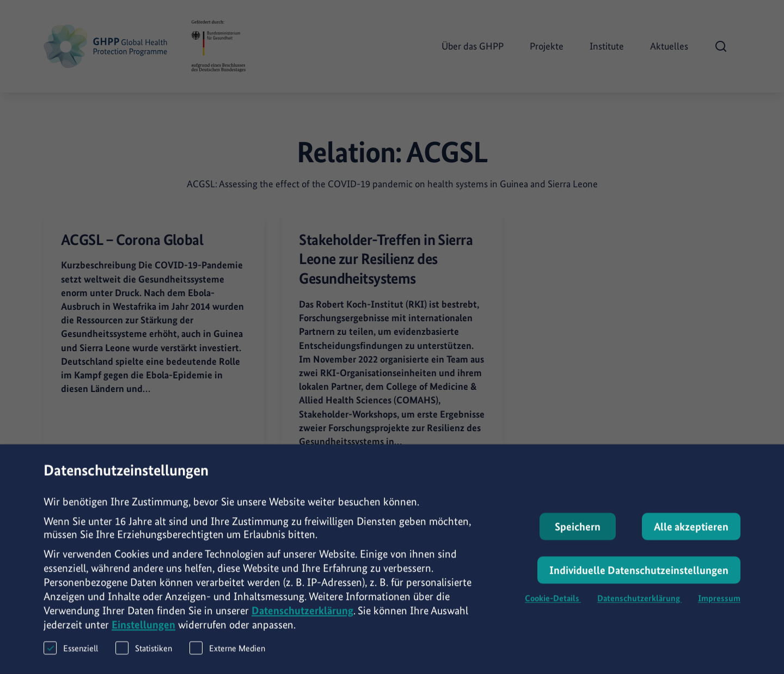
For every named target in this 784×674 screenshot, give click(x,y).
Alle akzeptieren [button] (691, 532)
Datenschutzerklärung (302, 616)
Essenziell (71, 653)
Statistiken (144, 653)
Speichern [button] (578, 532)
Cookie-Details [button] (553, 603)
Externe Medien (227, 653)
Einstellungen (143, 630)
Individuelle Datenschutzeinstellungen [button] (639, 575)
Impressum (719, 603)
